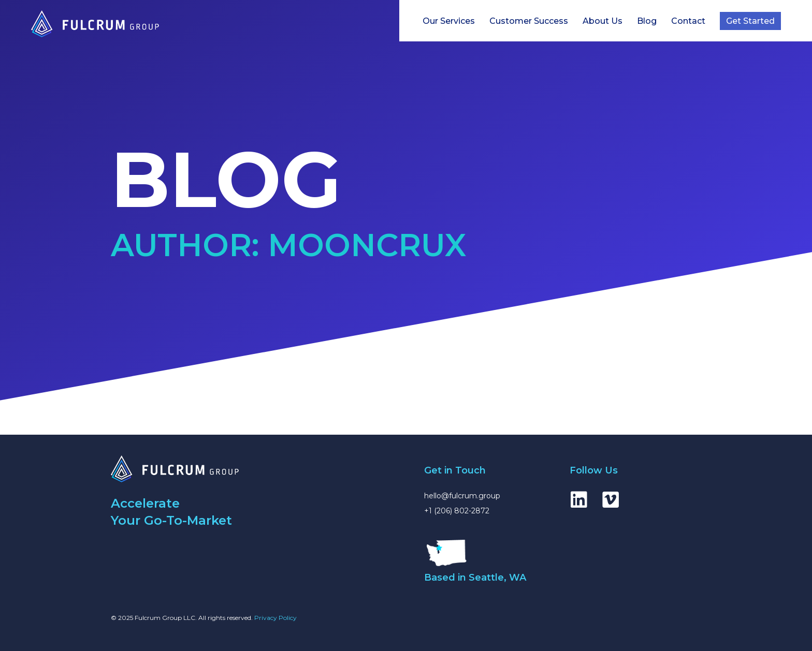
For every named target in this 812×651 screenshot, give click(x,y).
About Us (603, 21)
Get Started (750, 21)
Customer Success (529, 21)
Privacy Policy (275, 618)
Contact (688, 21)
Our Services (449, 21)
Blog (647, 21)
